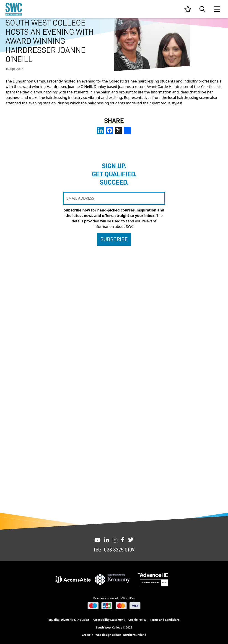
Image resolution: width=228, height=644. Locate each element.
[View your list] (188, 9)
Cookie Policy (137, 620)
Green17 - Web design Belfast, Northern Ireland (114, 635)
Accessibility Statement (109, 620)
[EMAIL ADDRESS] (114, 198)
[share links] (128, 130)
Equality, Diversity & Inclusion (69, 620)
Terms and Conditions (165, 620)
